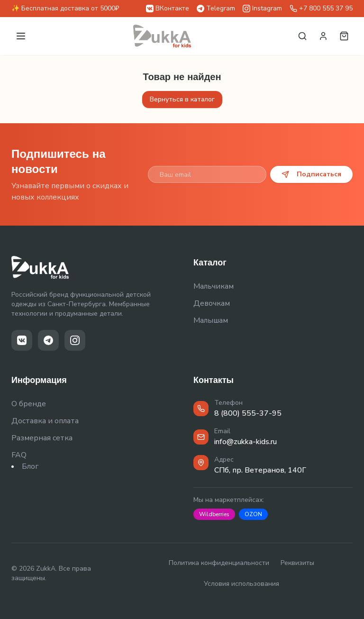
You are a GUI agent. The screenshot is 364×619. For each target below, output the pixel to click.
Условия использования (241, 584)
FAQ (19, 455)
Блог (30, 466)
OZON (253, 514)
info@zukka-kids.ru (246, 442)
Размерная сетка (42, 438)
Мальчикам (214, 286)
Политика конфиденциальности (219, 563)
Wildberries (214, 514)
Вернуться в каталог (182, 99)
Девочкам (212, 303)
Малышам (211, 320)
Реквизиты (297, 563)
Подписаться (311, 174)
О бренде (29, 404)
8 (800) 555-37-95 (248, 413)
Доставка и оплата (45, 421)
